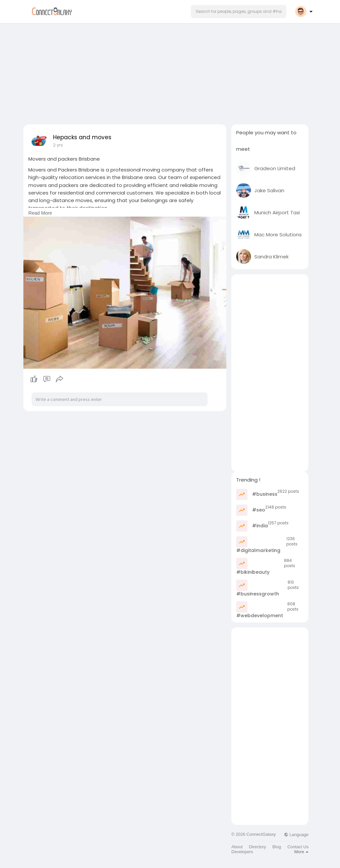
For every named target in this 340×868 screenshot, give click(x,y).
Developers (242, 852)
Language (296, 835)
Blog (277, 847)
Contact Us (298, 847)
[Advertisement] (170, 72)
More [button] (301, 852)
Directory (258, 847)
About (237, 847)
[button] (239, 12)
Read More (40, 213)
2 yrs (58, 145)
